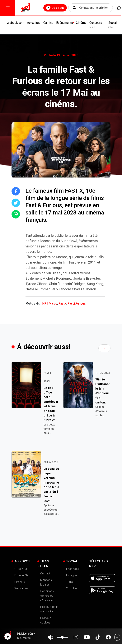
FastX (62, 304)
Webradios (21, 588)
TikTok (70, 582)
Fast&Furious (77, 304)
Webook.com (15, 23)
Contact (45, 573)
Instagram (72, 575)
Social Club (113, 25)
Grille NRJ (21, 569)
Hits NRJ (20, 582)
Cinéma (81, 23)
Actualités (34, 23)
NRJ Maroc (50, 304)
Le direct (54, 8)
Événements (65, 23)
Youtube (71, 588)
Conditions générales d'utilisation (47, 596)
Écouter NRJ (22, 575)
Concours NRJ (96, 25)
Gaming (48, 23)
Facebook (73, 569)
